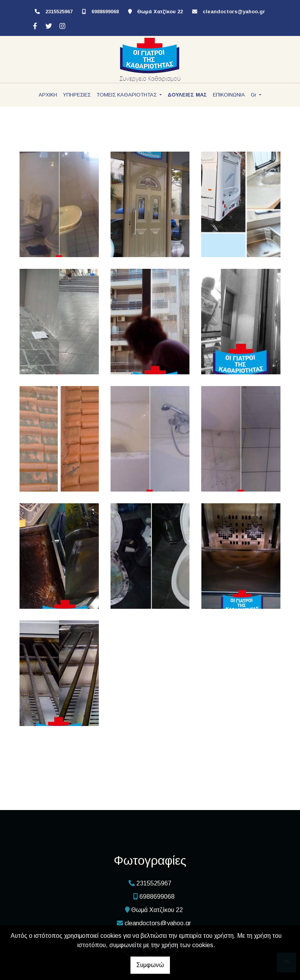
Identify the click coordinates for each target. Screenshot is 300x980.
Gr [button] (254, 95)
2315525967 (59, 12)
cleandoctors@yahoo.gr (234, 12)
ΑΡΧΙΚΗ (48, 95)
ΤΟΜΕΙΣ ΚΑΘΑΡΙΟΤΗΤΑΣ (127, 95)
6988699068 (105, 12)
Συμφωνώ (150, 965)
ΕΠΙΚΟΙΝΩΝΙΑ (229, 95)
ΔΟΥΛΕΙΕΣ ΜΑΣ (187, 95)
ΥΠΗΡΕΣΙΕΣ (77, 95)
